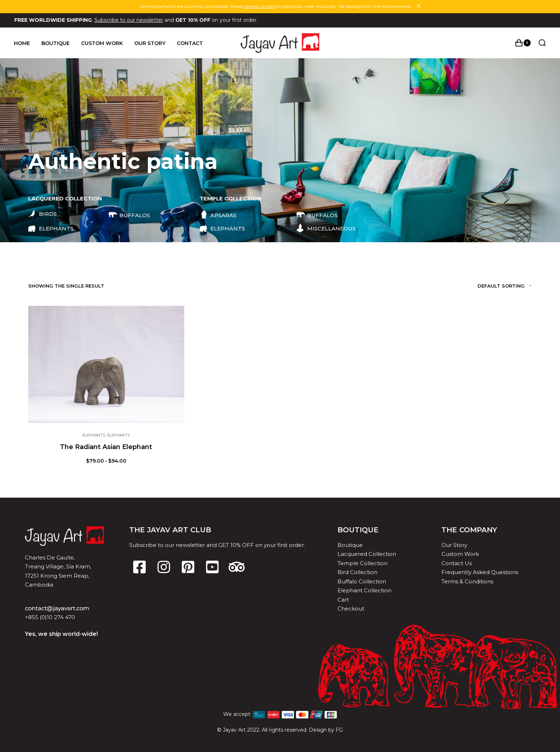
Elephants (94, 435)
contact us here (260, 6)
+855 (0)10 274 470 (50, 617)
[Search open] (542, 43)
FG (339, 730)
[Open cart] (523, 43)
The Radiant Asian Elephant (106, 447)
